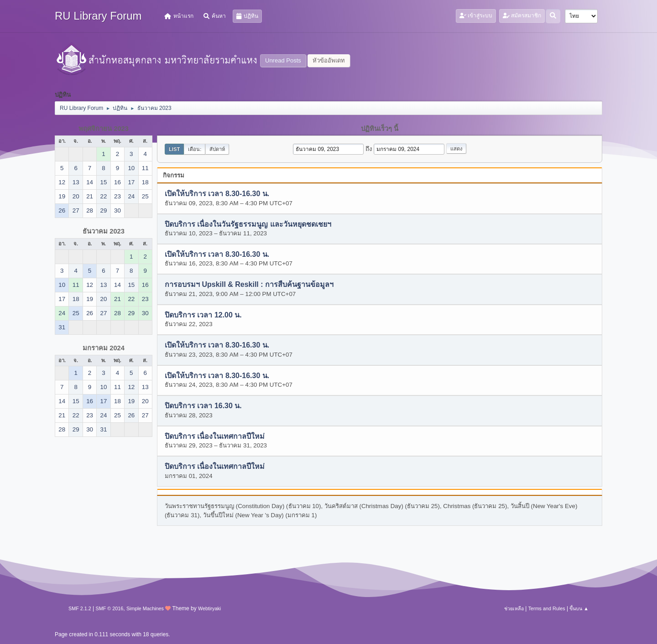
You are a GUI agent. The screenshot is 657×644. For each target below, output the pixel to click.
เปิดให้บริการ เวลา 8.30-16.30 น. (217, 194)
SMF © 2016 (110, 608)
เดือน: (195, 149)
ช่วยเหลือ (514, 608)
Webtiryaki (209, 608)
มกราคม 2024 (104, 348)
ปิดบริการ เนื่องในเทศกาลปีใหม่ (215, 436)
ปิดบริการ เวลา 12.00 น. (203, 315)
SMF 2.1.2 (80, 608)
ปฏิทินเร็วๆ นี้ (380, 129)
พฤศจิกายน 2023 (104, 129)
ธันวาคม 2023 (104, 231)
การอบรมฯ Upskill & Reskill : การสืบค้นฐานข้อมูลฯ (249, 285)
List (174, 149)
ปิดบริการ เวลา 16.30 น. (203, 406)
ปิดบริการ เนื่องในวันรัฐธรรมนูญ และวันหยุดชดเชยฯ (248, 224)
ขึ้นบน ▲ (579, 608)
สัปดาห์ (217, 149)
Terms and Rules (547, 608)
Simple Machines (145, 608)
